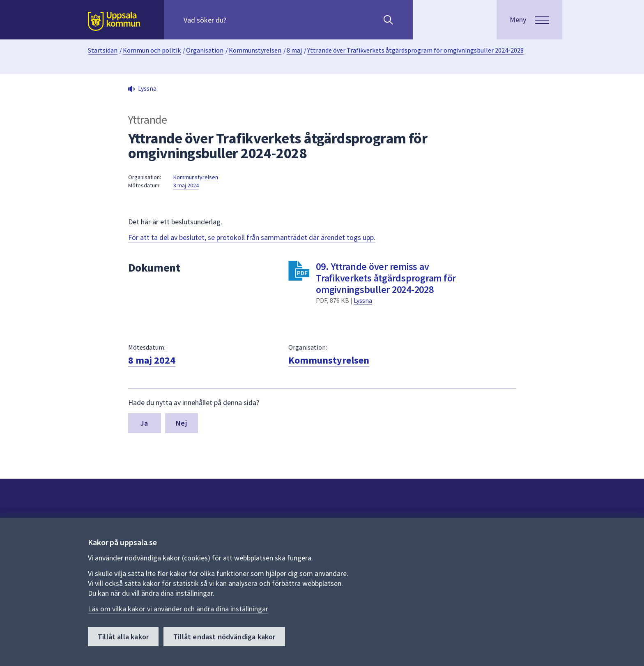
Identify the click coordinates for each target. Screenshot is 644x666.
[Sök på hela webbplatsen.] (236, 20)
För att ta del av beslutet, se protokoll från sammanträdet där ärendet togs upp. (252, 237)
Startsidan (103, 50)
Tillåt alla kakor (123, 637)
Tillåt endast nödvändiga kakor (224, 637)
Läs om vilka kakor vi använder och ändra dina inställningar (178, 609)
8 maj (294, 50)
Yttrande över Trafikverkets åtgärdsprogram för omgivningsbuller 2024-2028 (415, 50)
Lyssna (363, 300)
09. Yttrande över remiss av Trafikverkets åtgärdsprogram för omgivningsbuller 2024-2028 (386, 278)
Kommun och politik (152, 50)
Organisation (205, 50)
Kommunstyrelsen (255, 50)
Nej (181, 423)
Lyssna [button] (147, 88)
